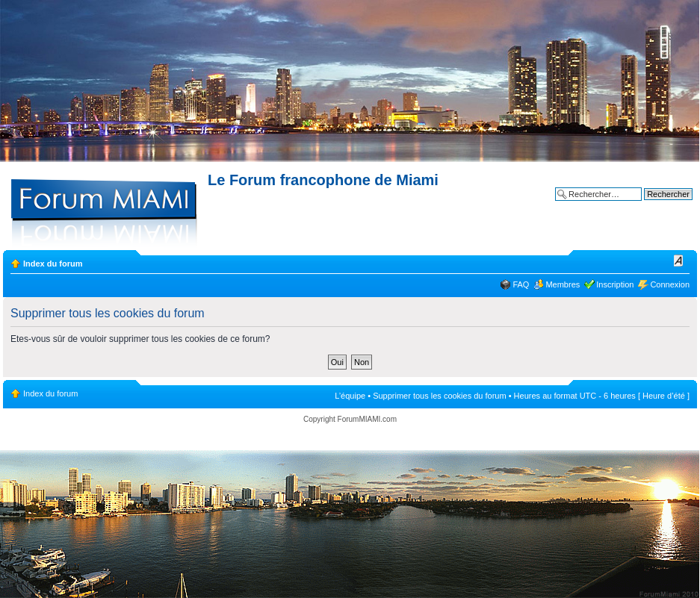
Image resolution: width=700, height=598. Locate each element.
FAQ (521, 284)
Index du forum (53, 264)
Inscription (615, 284)
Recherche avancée (656, 205)
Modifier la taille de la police (679, 261)
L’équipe (350, 396)
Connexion (670, 284)
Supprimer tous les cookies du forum (440, 396)
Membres (563, 284)
